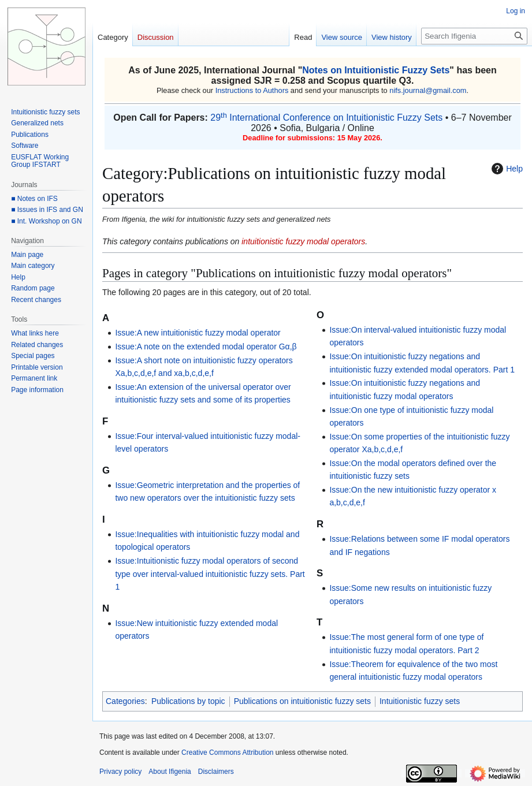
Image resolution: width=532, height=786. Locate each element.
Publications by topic (188, 701)
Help (506, 169)
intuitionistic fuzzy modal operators (303, 241)
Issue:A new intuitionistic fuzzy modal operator (198, 333)
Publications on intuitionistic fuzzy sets (302, 701)
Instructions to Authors (252, 90)
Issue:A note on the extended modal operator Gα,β (206, 347)
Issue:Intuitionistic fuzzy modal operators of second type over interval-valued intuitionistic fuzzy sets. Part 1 (210, 574)
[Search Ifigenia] (474, 36)
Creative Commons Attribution (227, 753)
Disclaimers (216, 772)
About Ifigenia (170, 772)
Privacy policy (120, 772)
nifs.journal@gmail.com (428, 90)
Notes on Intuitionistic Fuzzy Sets (376, 70)
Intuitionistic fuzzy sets (420, 701)
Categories (125, 701)
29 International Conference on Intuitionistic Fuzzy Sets (326, 118)
